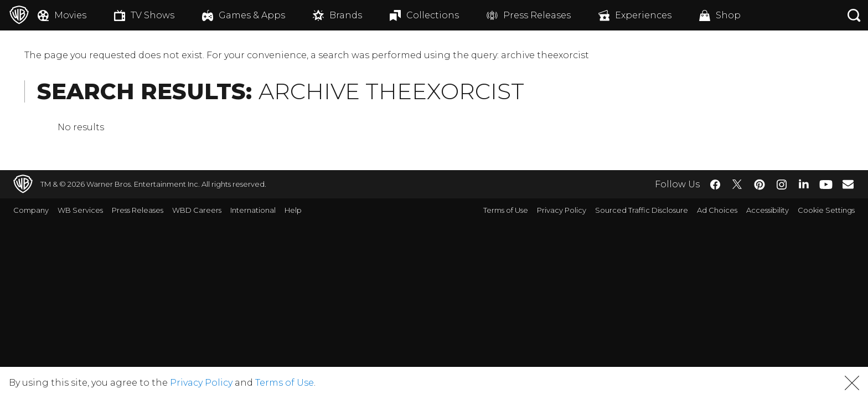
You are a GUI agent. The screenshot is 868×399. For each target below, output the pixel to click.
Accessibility (768, 210)
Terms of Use (506, 210)
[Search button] (854, 15)
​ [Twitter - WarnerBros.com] (737, 185)
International (253, 210)
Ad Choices (717, 210)
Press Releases (138, 210)
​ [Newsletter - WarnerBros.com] (848, 184)
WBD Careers (197, 210)
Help (293, 210)
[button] (852, 383)
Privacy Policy (562, 210)
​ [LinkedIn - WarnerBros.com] (804, 183)
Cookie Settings (826, 210)
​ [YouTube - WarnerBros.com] (826, 184)
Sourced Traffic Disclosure (642, 210)
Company (31, 210)
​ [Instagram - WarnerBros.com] (782, 185)
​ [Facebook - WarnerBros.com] (715, 185)
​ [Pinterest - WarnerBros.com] (759, 185)
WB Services (80, 210)
